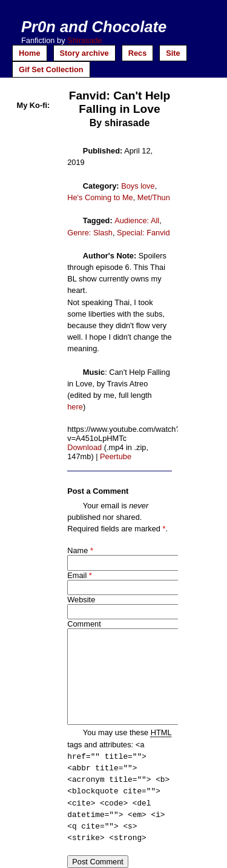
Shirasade (85, 40)
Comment (84, 624)
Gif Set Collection (51, 69)
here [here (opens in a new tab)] (75, 407)
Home (30, 53)
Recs (138, 53)
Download (84, 447)
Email (77, 575)
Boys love (138, 186)
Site (173, 53)
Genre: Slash (90, 233)
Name (77, 550)
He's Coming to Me (100, 197)
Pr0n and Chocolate (94, 27)
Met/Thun (154, 197)
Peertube (116, 456)
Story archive (84, 53)
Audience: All (137, 220)
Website (81, 600)
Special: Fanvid (143, 233)
